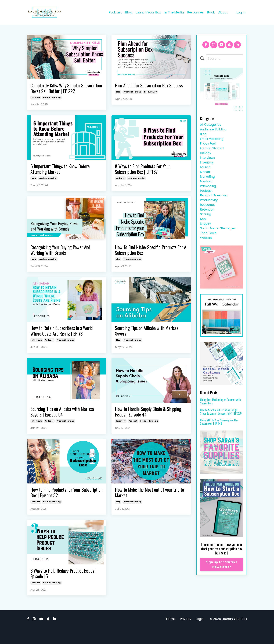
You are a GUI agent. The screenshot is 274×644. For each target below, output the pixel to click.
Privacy (186, 635)
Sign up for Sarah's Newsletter (222, 573)
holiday (206, 155)
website (206, 246)
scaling (206, 221)
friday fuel (208, 145)
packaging (208, 191)
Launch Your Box (148, 12)
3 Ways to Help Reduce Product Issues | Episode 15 (66, 589)
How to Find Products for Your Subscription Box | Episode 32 (59, 507)
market (205, 175)
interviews (37, 352)
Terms (171, 635)
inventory (121, 434)
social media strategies (218, 236)
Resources (195, 12)
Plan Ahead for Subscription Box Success (146, 89)
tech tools (209, 241)
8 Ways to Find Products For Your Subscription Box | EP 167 (147, 178)
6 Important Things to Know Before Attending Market (64, 178)
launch (206, 170)
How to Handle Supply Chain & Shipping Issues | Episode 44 (144, 425)
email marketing (212, 140)
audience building (214, 130)
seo (203, 226)
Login (200, 635)
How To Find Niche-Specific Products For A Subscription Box (150, 260)
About (223, 12)
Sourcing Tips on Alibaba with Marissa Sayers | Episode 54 (59, 425)
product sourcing (52, 105)
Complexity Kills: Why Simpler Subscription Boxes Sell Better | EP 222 (64, 92)
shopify (206, 231)
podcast (36, 105)
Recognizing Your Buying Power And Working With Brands (65, 260)
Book (211, 12)
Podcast (115, 12)
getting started (212, 150)
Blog (128, 12)
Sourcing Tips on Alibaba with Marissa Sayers (143, 342)
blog (118, 99)
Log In (241, 12)
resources (208, 211)
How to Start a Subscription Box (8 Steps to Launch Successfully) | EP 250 (221, 420)
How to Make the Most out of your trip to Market (148, 507)
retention (208, 216)
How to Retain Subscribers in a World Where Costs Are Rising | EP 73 (66, 342)
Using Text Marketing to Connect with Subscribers (220, 410)
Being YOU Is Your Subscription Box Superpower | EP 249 (219, 430)
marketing (208, 180)
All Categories (211, 125)
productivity (150, 99)
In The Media (174, 12)
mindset (206, 185)
